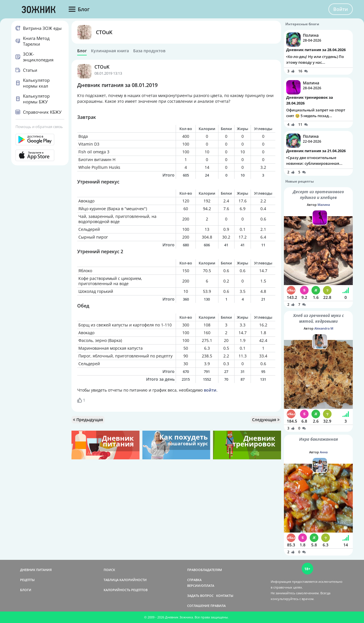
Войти (341, 9)
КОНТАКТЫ (225, 596)
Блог (82, 51)
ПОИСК (109, 570)
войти (210, 390)
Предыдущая (88, 420)
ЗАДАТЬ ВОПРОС (200, 596)
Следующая (266, 420)
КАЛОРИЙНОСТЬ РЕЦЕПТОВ (126, 590)
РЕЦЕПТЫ (27, 580)
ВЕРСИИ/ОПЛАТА (201, 586)
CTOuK (104, 32)
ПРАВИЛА (218, 606)
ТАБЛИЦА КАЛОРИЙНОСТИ (125, 580)
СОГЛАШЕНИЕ (198, 606)
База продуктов (149, 51)
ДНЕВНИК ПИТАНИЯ (36, 570)
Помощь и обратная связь (39, 127)
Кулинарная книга (110, 51)
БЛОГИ (26, 590)
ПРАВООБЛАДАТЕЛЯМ (205, 570)
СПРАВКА (194, 580)
